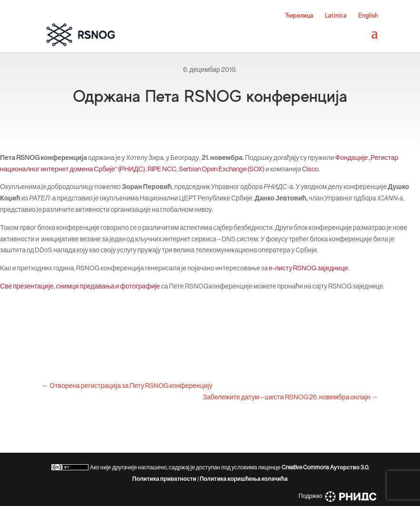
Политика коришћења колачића (244, 479)
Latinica (336, 15)
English (368, 15)
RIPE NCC (162, 169)
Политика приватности (164, 479)
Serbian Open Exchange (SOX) (222, 169)
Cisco (310, 169)
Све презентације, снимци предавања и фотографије (80, 286)
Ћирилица (299, 15)
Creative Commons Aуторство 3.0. (325, 467)
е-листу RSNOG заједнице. (309, 268)
